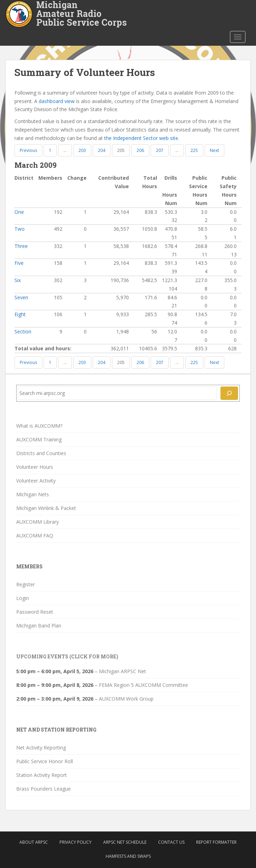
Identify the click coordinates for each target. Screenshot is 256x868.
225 (194, 150)
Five (19, 263)
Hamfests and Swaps (128, 856)
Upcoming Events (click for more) (67, 656)
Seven (21, 297)
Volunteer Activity (36, 481)
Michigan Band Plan (39, 626)
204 (102, 150)
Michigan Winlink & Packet (46, 508)
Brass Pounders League (43, 789)
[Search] (229, 393)
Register (26, 584)
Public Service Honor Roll (45, 761)
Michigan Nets (33, 494)
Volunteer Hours (35, 467)
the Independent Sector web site (141, 138)
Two (20, 229)
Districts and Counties (41, 453)
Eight (20, 314)
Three (21, 246)
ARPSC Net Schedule (125, 842)
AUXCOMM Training (39, 439)
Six (18, 280)
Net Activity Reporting (41, 748)
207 (160, 150)
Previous (28, 150)
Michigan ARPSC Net (123, 671)
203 (82, 150)
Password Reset (35, 612)
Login (23, 598)
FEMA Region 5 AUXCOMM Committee (143, 685)
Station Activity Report (42, 775)
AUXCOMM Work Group (126, 699)
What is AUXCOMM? (39, 426)
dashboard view (57, 101)
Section (23, 331)
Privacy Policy (76, 842)
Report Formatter (216, 842)
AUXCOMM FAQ (35, 535)
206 (140, 150)
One (19, 212)
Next (214, 150)
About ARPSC (34, 842)
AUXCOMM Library (38, 522)
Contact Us (171, 842)
